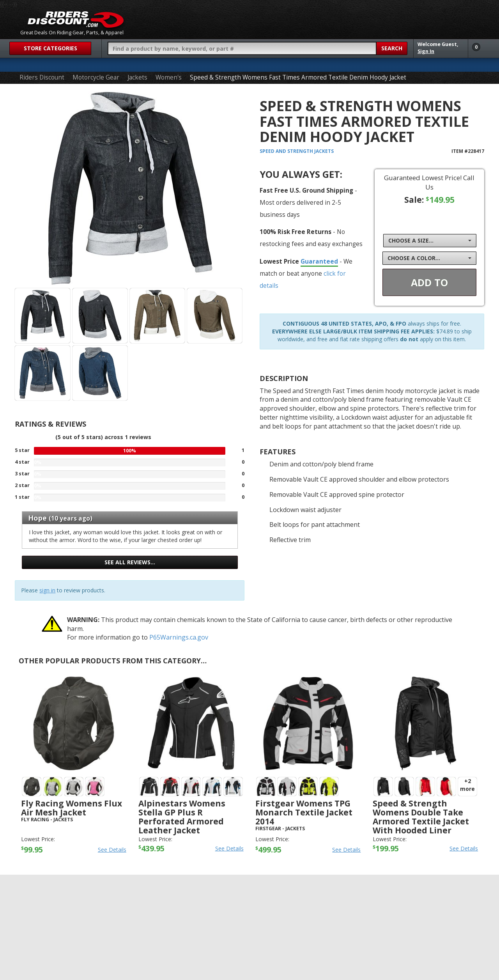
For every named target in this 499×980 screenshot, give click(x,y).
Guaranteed (319, 261)
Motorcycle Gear (96, 77)
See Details (112, 850)
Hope (37, 518)
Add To (429, 282)
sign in (47, 590)
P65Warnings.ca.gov (179, 637)
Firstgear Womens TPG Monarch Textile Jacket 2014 (304, 812)
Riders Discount (42, 77)
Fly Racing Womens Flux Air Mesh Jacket (72, 808)
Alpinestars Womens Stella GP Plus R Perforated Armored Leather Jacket (182, 817)
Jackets (137, 77)
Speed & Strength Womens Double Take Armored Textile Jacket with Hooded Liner (421, 817)
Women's (169, 77)
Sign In (426, 51)
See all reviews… (130, 562)
